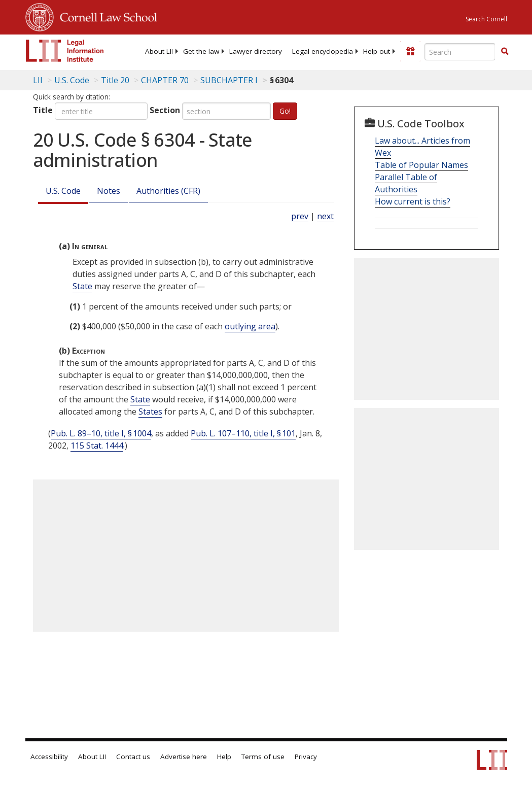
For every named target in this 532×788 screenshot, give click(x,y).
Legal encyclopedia (323, 51)
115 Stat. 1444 (97, 446)
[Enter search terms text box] (460, 52)
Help (224, 757)
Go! (285, 111)
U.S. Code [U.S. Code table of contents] (72, 80)
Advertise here (184, 757)
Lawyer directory (256, 51)
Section (165, 110)
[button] (505, 51)
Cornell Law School (105, 16)
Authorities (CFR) (168, 191)
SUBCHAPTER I (229, 80)
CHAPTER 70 (165, 80)
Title (43, 110)
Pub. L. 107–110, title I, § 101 (243, 433)
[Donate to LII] (410, 51)
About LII (159, 51)
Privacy (306, 757)
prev (300, 216)
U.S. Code (63, 191)
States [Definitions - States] (150, 412)
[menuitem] (159, 51)
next (325, 216)
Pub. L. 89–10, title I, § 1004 (101, 433)
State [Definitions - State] (82, 286)
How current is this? (413, 201)
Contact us (133, 757)
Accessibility (49, 757)
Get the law (201, 51)
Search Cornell (486, 19)
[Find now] (505, 52)
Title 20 (115, 80)
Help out (377, 51)
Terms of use (263, 757)
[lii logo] (65, 51)
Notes (109, 191)
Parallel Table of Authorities (406, 183)
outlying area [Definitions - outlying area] (250, 326)
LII (38, 80)
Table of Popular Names (421, 165)
